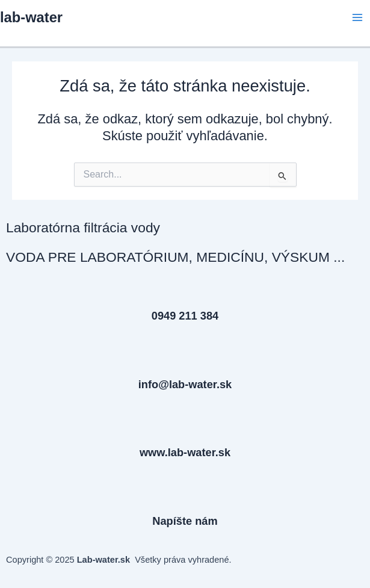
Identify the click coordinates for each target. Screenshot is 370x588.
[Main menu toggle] (357, 17)
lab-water (31, 17)
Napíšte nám (185, 521)
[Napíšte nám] (185, 499)
